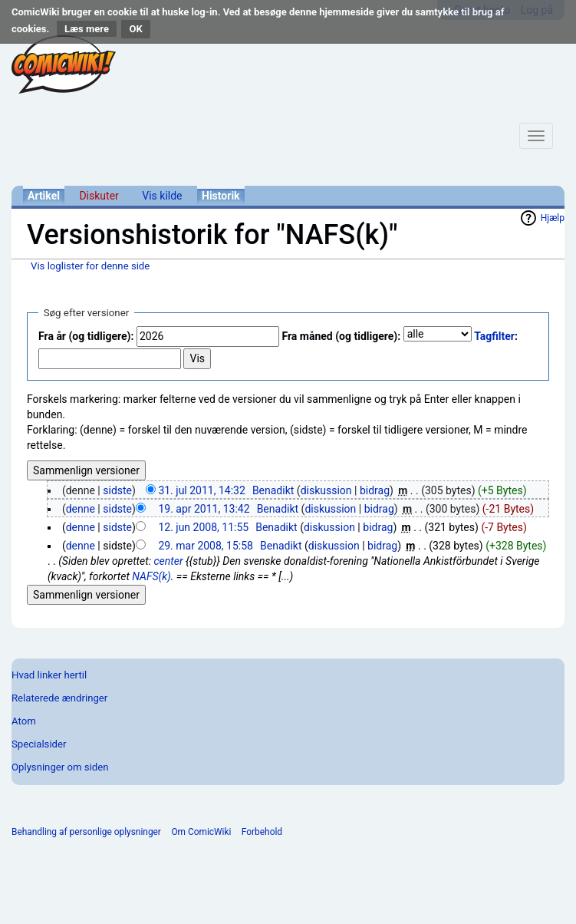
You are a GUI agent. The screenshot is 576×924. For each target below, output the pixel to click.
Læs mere (87, 29)
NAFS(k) (151, 576)
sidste (117, 490)
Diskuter (99, 196)
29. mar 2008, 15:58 (206, 546)
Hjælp (553, 218)
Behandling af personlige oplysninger (86, 832)
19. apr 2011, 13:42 (204, 509)
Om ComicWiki (201, 832)
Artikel (44, 196)
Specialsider (39, 744)
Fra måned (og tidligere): (341, 336)
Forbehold (262, 832)
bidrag (375, 490)
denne (81, 509)
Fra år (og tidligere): (86, 336)
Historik (221, 196)
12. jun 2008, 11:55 (203, 527)
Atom (24, 721)
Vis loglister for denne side (90, 266)
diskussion (326, 490)
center (168, 561)
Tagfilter (494, 336)
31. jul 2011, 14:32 (201, 490)
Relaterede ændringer (59, 698)
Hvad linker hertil (49, 675)
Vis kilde (162, 196)
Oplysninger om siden (60, 767)
